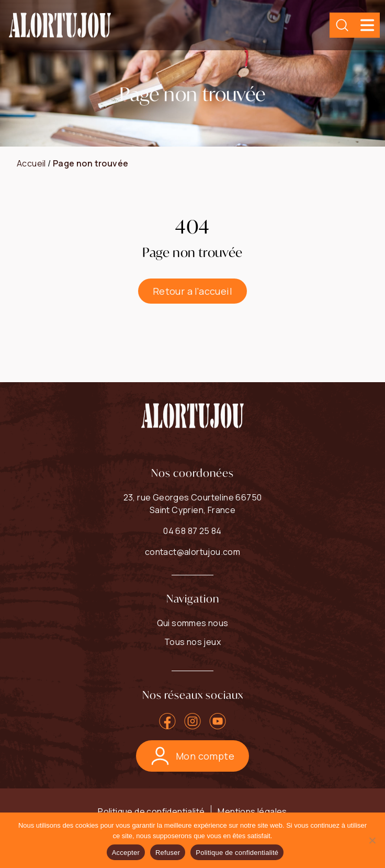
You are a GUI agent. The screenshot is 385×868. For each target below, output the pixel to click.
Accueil (31, 163)
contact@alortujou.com (192, 552)
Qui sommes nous (193, 623)
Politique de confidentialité (151, 811)
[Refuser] (372, 840)
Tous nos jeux (192, 642)
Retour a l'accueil (192, 291)
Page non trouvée (90, 163)
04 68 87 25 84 (192, 531)
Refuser (168, 853)
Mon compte (192, 756)
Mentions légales (252, 811)
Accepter (126, 853)
